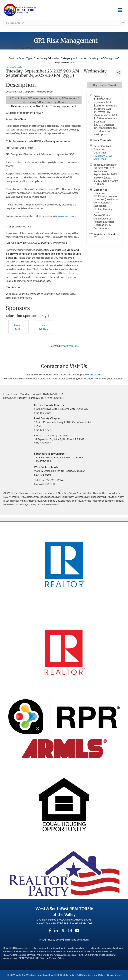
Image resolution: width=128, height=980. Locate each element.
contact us (95, 374)
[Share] (119, 73)
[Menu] (120, 10)
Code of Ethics (57, 958)
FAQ (42, 939)
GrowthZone (71, 346)
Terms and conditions (77, 939)
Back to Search (14, 67)
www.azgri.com (67, 216)
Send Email (100, 159)
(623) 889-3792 (103, 156)
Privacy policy (55, 939)
